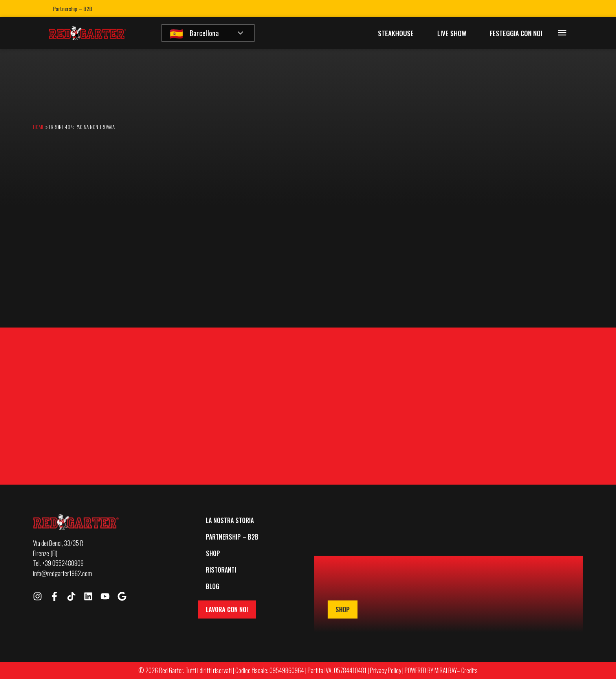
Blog (213, 586)
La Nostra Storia (230, 520)
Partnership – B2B (73, 8)
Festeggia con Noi (516, 33)
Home (38, 127)
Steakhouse (396, 33)
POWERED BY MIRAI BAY (431, 670)
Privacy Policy (386, 670)
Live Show (452, 33)
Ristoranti (221, 570)
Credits (469, 670)
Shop (213, 553)
